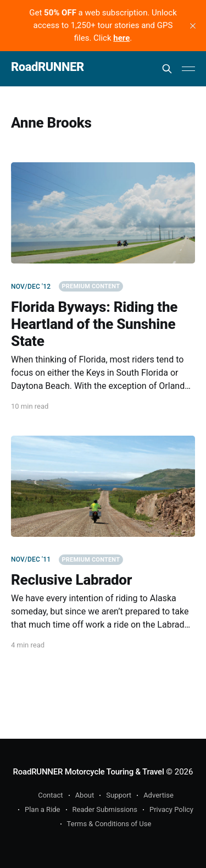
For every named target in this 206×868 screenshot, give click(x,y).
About (85, 795)
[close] (193, 26)
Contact (50, 795)
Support (119, 795)
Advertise (158, 795)
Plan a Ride (43, 809)
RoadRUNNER (48, 67)
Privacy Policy (171, 809)
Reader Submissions (105, 809)
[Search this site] (167, 69)
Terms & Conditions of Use (109, 824)
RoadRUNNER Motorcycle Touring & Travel (89, 772)
